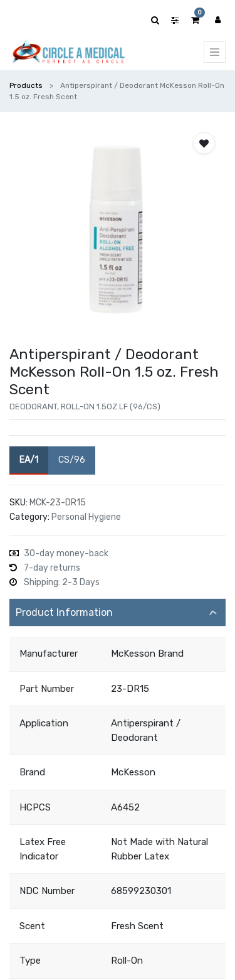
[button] (204, 143)
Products (26, 85)
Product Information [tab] (64, 612)
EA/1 (29, 459)
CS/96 (72, 459)
